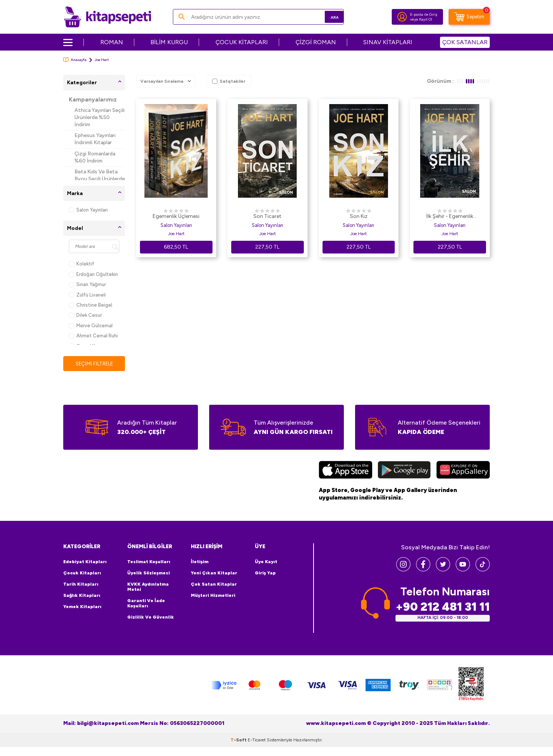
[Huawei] (463, 471)
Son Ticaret (267, 216)
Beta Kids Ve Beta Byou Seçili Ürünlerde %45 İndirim (100, 179)
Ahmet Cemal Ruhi (93, 336)
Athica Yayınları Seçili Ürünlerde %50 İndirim (100, 117)
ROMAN (112, 42)
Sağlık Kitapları (82, 596)
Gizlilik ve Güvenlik (151, 617)
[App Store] (346, 471)
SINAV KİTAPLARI (388, 42)
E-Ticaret (257, 740)
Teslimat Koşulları (149, 562)
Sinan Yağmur (87, 284)
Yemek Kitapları (82, 607)
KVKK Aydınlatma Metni (148, 587)
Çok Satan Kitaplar (214, 585)
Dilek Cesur (85, 315)
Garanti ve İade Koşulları (146, 604)
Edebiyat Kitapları (85, 562)
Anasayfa (75, 60)
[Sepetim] (469, 17)
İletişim (200, 562)
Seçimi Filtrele (94, 364)
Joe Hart (176, 234)
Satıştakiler (229, 81)
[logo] (108, 17)
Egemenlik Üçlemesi (176, 216)
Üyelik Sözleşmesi (149, 573)
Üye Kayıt (266, 562)
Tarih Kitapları (81, 585)
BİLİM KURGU (169, 42)
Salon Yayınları (88, 210)
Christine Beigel (91, 305)
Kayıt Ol (426, 19)
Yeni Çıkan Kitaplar (214, 573)
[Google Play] (404, 471)
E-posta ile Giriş (424, 14)
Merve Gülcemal (91, 326)
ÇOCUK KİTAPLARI (242, 42)
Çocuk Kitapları (82, 573)
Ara (327, 17)
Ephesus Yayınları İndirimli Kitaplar (95, 139)
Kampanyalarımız (93, 100)
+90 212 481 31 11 (443, 607)
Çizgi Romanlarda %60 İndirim (95, 157)
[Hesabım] (402, 17)
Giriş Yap (265, 573)
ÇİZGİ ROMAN (316, 42)
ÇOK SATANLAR (465, 42)
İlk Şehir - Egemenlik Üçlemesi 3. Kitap (450, 217)
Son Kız (359, 216)
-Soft (239, 740)
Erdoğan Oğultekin (93, 274)
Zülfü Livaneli (87, 295)
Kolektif (82, 264)
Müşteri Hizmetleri (213, 596)
